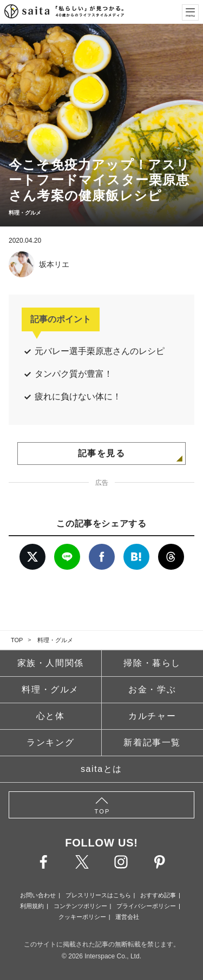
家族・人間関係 (51, 663)
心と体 (51, 716)
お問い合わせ (38, 895)
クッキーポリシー (82, 917)
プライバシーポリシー (146, 906)
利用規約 (32, 906)
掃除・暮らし (152, 663)
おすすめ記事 (158, 895)
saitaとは (101, 769)
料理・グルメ (55, 640)
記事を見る (102, 453)
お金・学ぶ (152, 689)
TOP (17, 640)
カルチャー (152, 716)
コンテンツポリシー (80, 906)
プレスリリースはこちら (98, 895)
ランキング (50, 742)
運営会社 (127, 917)
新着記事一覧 (152, 742)
